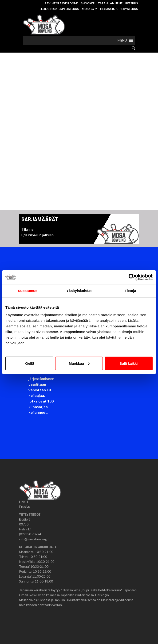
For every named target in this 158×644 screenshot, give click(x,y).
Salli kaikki (129, 363)
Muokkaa (79, 363)
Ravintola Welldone (61, 3)
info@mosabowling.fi (34, 539)
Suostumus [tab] (28, 291)
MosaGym (89, 9)
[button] (122, 40)
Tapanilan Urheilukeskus (118, 3)
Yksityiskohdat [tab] (79, 291)
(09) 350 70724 (30, 534)
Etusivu (25, 507)
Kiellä (29, 363)
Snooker (88, 3)
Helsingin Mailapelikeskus (58, 9)
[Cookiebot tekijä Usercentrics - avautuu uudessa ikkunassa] (132, 277)
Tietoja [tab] (130, 291)
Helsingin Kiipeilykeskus (119, 9)
